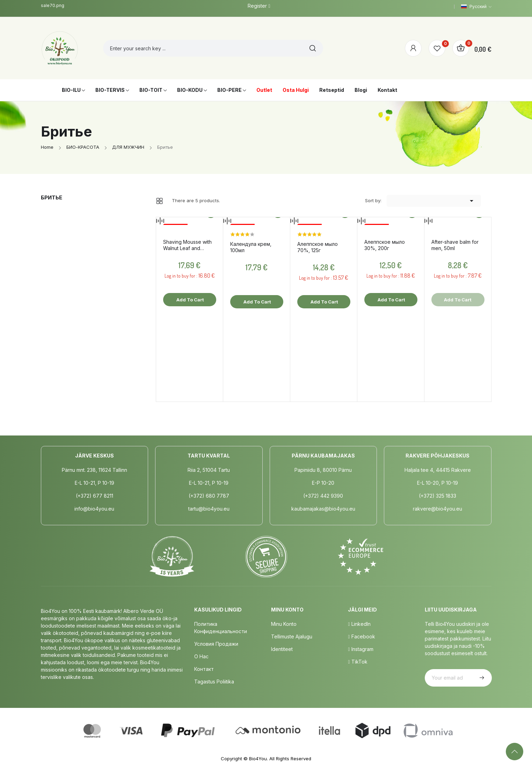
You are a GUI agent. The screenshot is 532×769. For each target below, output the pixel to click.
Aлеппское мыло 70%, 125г (318, 247)
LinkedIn (359, 624)
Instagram (360, 649)
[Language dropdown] (476, 7)
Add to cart (190, 300)
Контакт (204, 669)
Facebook (361, 636)
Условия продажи (216, 644)
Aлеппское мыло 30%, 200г (385, 245)
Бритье (52, 197)
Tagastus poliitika (214, 682)
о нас (201, 656)
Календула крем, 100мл (251, 247)
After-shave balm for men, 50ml (455, 245)
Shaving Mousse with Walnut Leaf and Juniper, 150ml (187, 245)
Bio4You (258, 759)
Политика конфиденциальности (221, 628)
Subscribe (481, 678)
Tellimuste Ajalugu (292, 636)
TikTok (358, 662)
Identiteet (282, 649)
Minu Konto (284, 624)
